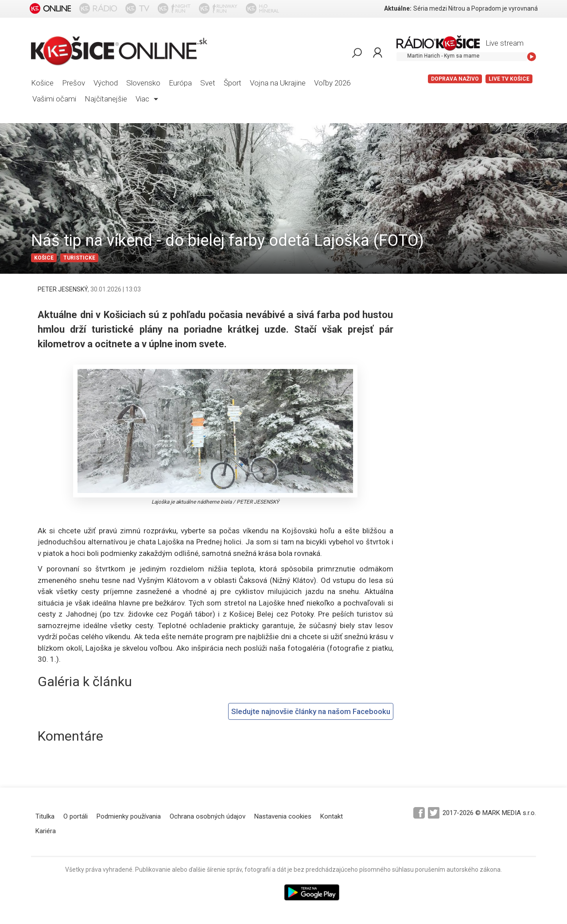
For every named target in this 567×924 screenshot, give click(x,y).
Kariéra (46, 831)
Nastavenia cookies (283, 816)
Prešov (74, 83)
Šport (233, 83)
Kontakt (332, 816)
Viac (147, 99)
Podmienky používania (129, 816)
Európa (180, 83)
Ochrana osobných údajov (208, 816)
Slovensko (143, 83)
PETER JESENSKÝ (63, 289)
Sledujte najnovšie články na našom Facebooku (311, 711)
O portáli (76, 816)
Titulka (45, 816)
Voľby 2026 (332, 83)
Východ (106, 83)
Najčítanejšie (106, 99)
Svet (208, 83)
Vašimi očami (54, 99)
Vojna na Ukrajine (278, 83)
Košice (42, 83)
